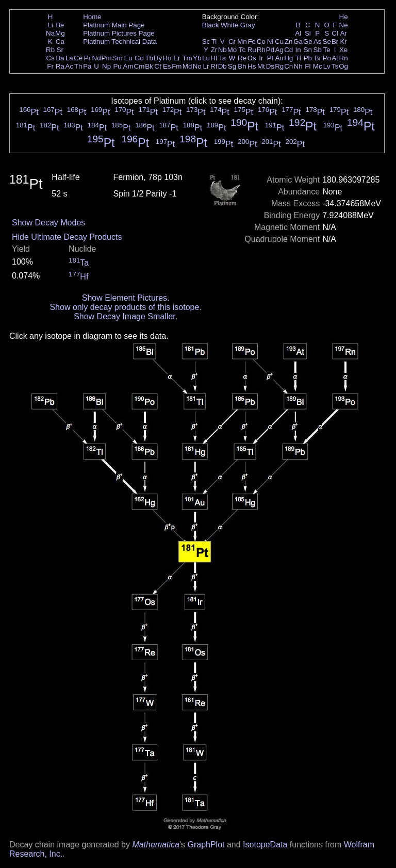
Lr (206, 66)
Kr (343, 42)
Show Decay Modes (48, 223)
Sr (60, 50)
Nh (298, 66)
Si (308, 33)
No (197, 66)
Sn (308, 50)
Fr (50, 66)
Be (60, 25)
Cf (158, 66)
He (344, 17)
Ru (252, 50)
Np (106, 66)
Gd (139, 58)
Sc (206, 42)
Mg (60, 33)
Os (252, 58)
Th (78, 66)
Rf (214, 66)
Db (222, 66)
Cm (139, 66)
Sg (232, 66)
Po (327, 58)
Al (298, 33)
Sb (318, 50)
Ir (261, 58)
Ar (343, 33)
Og (343, 66)
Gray (248, 25)
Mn (242, 42)
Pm (107, 58)
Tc (242, 50)
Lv (327, 66)
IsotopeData (265, 845)
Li (50, 25)
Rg (279, 66)
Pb (308, 58)
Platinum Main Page (114, 25)
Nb (222, 50)
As (318, 42)
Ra (60, 66)
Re (242, 58)
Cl (335, 33)
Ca (60, 42)
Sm (118, 58)
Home (92, 17)
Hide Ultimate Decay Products (67, 237)
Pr (87, 58)
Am (128, 66)
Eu (128, 58)
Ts (335, 66)
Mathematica (156, 845)
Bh (242, 66)
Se (327, 42)
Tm (187, 58)
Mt (261, 66)
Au (279, 58)
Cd (288, 50)
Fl (308, 66)
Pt (270, 58)
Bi (318, 58)
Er (177, 58)
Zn (289, 42)
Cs (50, 58)
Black (211, 25)
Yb (197, 58)
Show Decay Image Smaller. (126, 316)
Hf (214, 58)
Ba (60, 58)
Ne (344, 25)
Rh (261, 50)
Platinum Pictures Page (119, 33)
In (298, 50)
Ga (298, 42)
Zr (214, 50)
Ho (167, 58)
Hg (288, 58)
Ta (222, 58)
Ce (78, 58)
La (69, 58)
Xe (343, 50)
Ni (270, 42)
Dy (158, 58)
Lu (206, 58)
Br (335, 42)
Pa (87, 66)
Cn (288, 66)
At (335, 58)
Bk (149, 66)
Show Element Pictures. (126, 298)
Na (50, 33)
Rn (344, 58)
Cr (232, 42)
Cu (279, 42)
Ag (279, 50)
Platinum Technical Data (120, 42)
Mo (232, 50)
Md (187, 66)
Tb (149, 58)
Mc (318, 66)
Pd (270, 50)
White (229, 25)
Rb (50, 50)
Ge (308, 42)
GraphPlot (206, 845)
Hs (252, 66)
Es (167, 66)
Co (261, 42)
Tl (298, 58)
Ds (270, 66)
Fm (177, 66)
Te (327, 50)
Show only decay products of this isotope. (125, 307)
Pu (117, 66)
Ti (214, 42)
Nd (97, 58)
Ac (70, 66)
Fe (252, 42)
